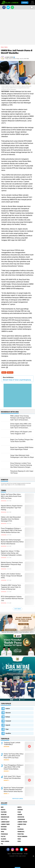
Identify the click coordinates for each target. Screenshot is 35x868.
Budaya (8, 717)
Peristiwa (21, 834)
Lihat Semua (18, 609)
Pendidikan (4, 834)
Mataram (4, 827)
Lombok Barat (5, 822)
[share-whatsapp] (12, 7)
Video (19, 839)
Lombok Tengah (22, 822)
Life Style (4, 819)
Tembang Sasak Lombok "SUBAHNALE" (12, 744)
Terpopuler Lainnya (18, 799)
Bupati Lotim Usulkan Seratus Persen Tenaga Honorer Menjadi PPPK (11, 576)
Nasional (4, 829)
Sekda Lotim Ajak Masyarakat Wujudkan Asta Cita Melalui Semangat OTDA (11, 519)
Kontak (26, 854)
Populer (25, 3)
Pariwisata (21, 832)
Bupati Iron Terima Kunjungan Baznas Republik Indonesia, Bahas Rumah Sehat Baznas (12, 542)
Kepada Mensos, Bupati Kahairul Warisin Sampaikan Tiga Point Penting (12, 508)
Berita (4, 372)
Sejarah (8, 725)
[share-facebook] (4, 7)
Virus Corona (5, 841)
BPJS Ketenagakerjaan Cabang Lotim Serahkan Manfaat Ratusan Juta (12, 599)
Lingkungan (21, 819)
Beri (2, 807)
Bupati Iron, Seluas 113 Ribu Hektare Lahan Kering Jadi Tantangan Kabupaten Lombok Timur (11, 553)
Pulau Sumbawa (22, 836)
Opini (2, 832)
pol (2, 844)
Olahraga (21, 829)
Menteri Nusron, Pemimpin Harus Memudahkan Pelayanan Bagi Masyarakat (12, 564)
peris (19, 841)
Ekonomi (10, 372)
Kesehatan (21, 817)
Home (2, 47)
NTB (19, 827)
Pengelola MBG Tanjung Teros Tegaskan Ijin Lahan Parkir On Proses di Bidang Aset (11, 587)
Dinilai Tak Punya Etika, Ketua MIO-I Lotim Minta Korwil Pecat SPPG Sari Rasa (11, 496)
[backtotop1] (33, 856)
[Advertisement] (17, 27)
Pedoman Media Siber (17, 854)
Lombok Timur (5, 824)
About (9, 854)
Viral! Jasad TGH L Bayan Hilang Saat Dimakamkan (12, 777)
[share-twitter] (8, 7)
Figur (7, 729)
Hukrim (8, 709)
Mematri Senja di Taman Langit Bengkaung (17, 380)
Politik (3, 836)
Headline (8, 733)
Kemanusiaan (5, 817)
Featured (8, 721)
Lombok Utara (22, 824)
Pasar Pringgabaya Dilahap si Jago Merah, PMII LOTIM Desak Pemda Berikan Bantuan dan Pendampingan (11, 530)
